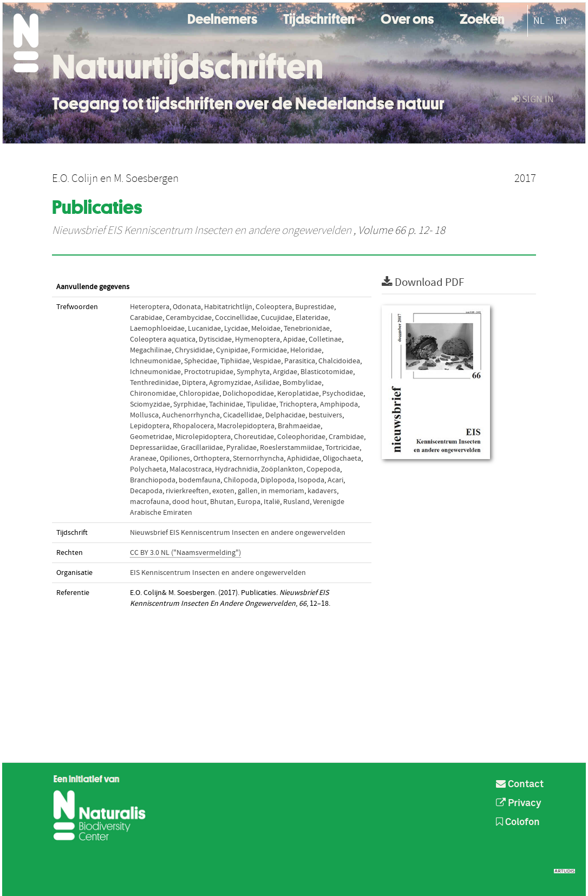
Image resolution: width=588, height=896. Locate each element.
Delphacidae (285, 415)
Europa (249, 502)
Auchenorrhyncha (191, 415)
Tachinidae (226, 404)
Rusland (296, 502)
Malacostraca (191, 469)
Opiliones (175, 459)
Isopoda (311, 480)
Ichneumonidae (155, 361)
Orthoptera (211, 459)
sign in (533, 99)
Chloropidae (199, 394)
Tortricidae (342, 448)
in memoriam (283, 491)
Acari (335, 480)
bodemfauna (200, 480)
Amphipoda (339, 404)
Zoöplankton (282, 469)
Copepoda (323, 469)
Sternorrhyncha (258, 459)
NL (539, 21)
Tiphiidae (235, 361)
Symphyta (253, 372)
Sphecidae (201, 361)
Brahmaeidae (299, 426)
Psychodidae (343, 394)
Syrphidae (190, 404)
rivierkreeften (187, 491)
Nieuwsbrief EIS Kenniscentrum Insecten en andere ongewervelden (202, 231)
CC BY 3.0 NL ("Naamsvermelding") (185, 553)
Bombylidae (302, 383)
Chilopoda (240, 480)
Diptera (194, 383)
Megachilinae (151, 350)
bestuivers (325, 415)
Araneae (143, 459)
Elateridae (312, 318)
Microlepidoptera (203, 437)
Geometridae (151, 437)
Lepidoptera (150, 426)
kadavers (322, 491)
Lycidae (236, 329)
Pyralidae (241, 448)
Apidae (294, 339)
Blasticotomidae (327, 372)
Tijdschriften (319, 18)
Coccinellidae (236, 318)
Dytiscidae (215, 339)
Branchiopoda (153, 480)
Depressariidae (154, 448)
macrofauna (149, 502)
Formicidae (269, 350)
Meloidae (266, 329)
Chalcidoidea (339, 361)
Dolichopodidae (248, 394)
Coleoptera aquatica (163, 339)
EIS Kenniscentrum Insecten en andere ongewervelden (218, 573)
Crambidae (346, 437)
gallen (248, 491)
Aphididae (303, 459)
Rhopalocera (193, 426)
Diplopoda (277, 480)
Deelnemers (222, 18)
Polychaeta (148, 469)
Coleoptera (274, 307)
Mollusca (144, 415)
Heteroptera (150, 307)
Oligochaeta (342, 459)
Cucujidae (277, 318)
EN (561, 21)
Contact (520, 784)
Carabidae (146, 318)
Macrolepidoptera (246, 426)
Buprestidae (315, 307)
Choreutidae (254, 437)
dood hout (190, 502)
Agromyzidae (230, 383)
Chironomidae (153, 394)
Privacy (519, 803)
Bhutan (222, 502)
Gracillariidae (202, 448)
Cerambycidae (189, 318)
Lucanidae (204, 329)
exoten (223, 491)
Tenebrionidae (307, 329)
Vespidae (267, 361)
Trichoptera (298, 404)
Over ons (407, 18)
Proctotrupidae (209, 372)
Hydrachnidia (236, 469)
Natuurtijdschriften (188, 67)
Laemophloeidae (157, 329)
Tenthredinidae (154, 383)
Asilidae (267, 383)
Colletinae (325, 339)
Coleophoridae (301, 437)
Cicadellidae (243, 415)
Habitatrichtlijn (228, 307)
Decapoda (146, 491)
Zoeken (482, 18)
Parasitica (300, 361)
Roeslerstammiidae (291, 448)
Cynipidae (232, 350)
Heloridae (306, 350)
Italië (272, 502)
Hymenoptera (257, 339)
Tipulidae (261, 404)
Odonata (187, 307)
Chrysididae (194, 350)
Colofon (518, 822)
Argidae (285, 372)
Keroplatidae (298, 394)
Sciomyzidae (150, 404)
